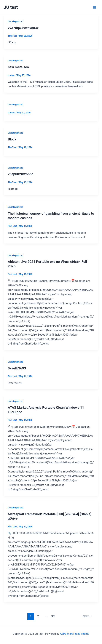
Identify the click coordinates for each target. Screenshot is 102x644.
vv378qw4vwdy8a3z (23, 28)
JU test (11, 7)
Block (12, 139)
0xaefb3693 (17, 368)
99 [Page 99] (53, 616)
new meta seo (18, 67)
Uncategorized (16, 21)
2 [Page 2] (38, 616)
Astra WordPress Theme (75, 634)
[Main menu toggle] (95, 7)
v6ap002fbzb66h (21, 174)
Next (87, 616)
